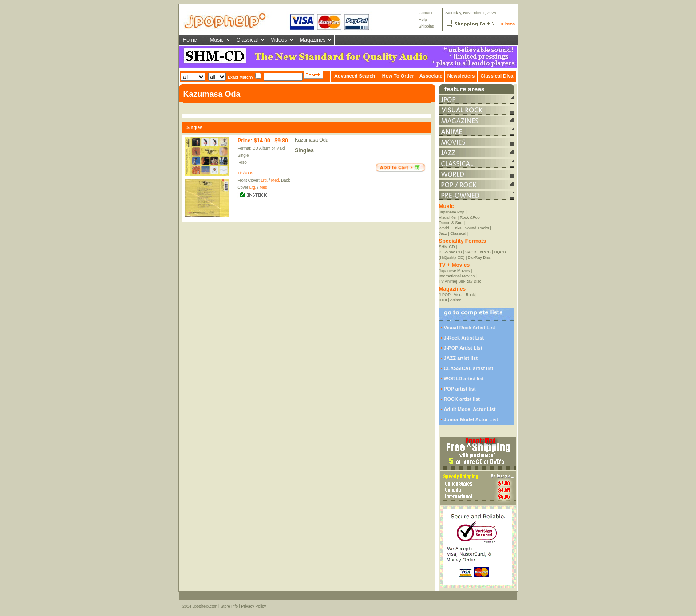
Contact (425, 13)
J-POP (445, 295)
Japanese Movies (455, 271)
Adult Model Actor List (470, 409)
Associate (431, 76)
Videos (279, 40)
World (444, 228)
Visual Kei (448, 217)
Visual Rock (464, 295)
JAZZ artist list (461, 358)
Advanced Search (355, 76)
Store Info (229, 606)
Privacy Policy (253, 606)
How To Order (398, 76)
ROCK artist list (462, 399)
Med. (276, 180)
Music (217, 40)
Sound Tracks (477, 228)
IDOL (444, 300)
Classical (247, 40)
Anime (456, 300)
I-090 (242, 162)
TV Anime (448, 281)
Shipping (426, 26)
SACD (471, 252)
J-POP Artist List (463, 348)
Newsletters (461, 76)
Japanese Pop (452, 212)
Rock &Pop (470, 217)
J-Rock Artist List (464, 338)
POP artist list (460, 389)
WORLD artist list (464, 379)
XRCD (485, 252)
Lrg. (265, 180)
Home (190, 40)
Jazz (443, 233)
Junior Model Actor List (471, 419)
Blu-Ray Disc (479, 257)
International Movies (457, 276)
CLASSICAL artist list (469, 368)
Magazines (312, 40)
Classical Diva (497, 76)
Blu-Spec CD (451, 252)
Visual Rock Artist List (470, 328)
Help (423, 20)
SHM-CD (447, 247)
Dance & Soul (451, 223)
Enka (457, 228)
